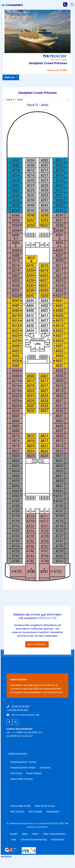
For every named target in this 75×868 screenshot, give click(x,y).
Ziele (25, 834)
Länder (14, 834)
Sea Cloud (16, 773)
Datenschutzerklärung (34, 840)
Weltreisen (53, 812)
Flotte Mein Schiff (20, 806)
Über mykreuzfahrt (54, 834)
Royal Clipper (34, 773)
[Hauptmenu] (72, 5)
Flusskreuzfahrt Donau (23, 762)
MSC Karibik (35, 812)
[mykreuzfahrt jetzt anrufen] (65, 5)
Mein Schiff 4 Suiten (22, 779)
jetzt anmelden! (37, 644)
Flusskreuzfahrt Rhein (23, 768)
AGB (13, 840)
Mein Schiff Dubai (45, 806)
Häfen (35, 834)
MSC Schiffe (17, 812)
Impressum (58, 840)
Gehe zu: (10, 77)
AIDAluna (45, 768)
